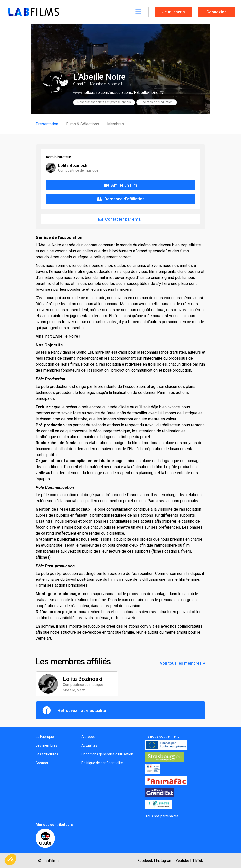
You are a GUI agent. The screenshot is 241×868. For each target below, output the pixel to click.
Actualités (89, 745)
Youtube (182, 861)
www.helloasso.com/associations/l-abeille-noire (116, 92)
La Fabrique (45, 737)
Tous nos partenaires (162, 816)
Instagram (164, 861)
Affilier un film (120, 185)
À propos (88, 737)
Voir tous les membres (183, 663)
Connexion (216, 12)
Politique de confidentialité (102, 763)
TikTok (198, 861)
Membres (116, 124)
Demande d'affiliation (121, 199)
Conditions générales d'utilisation (107, 754)
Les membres (47, 745)
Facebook (145, 861)
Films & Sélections (83, 124)
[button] (10, 860)
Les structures (47, 754)
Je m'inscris (173, 12)
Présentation (47, 124)
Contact (42, 763)
